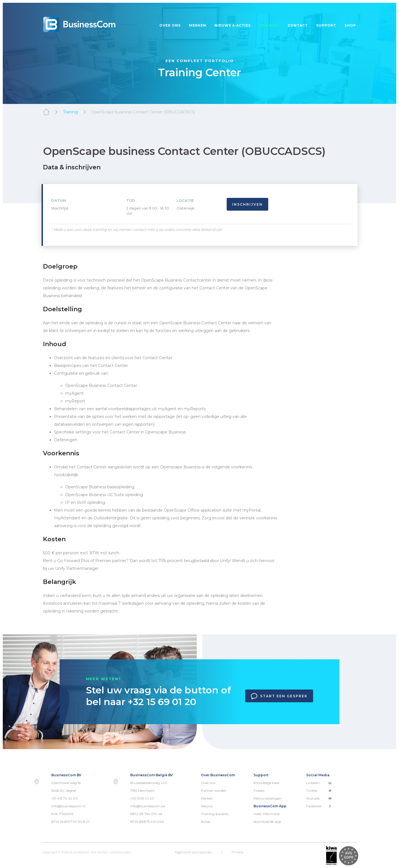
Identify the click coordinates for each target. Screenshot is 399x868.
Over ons (170, 25)
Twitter (319, 791)
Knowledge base (266, 783)
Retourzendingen (268, 798)
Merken (198, 25)
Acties (206, 822)
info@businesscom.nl (68, 806)
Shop (350, 25)
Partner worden (214, 791)
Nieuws (207, 806)
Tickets (259, 791)
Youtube (319, 798)
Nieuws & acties (233, 25)
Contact (298, 25)
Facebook (319, 806)
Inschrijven (247, 204)
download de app (267, 822)
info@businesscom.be (148, 806)
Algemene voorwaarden (194, 852)
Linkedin (319, 783)
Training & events (215, 814)
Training (269, 25)
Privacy (237, 852)
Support (326, 25)
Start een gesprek (279, 696)
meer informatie (267, 814)
